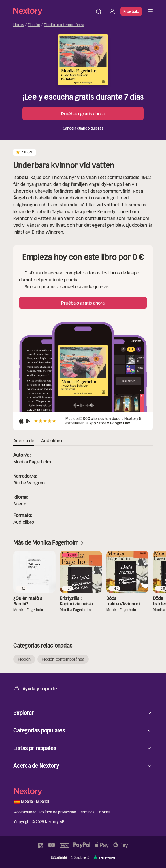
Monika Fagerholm (32, 462)
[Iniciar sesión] (112, 11)
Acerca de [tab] (24, 440)
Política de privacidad (58, 812)
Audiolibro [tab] (52, 440)
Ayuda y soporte (35, 688)
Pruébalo (131, 11)
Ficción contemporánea (64, 25)
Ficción (34, 25)
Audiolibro (24, 522)
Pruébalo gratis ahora (83, 114)
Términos (87, 812)
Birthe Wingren (29, 483)
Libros (19, 25)
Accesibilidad (25, 812)
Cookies (104, 812)
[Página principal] (53, 11)
